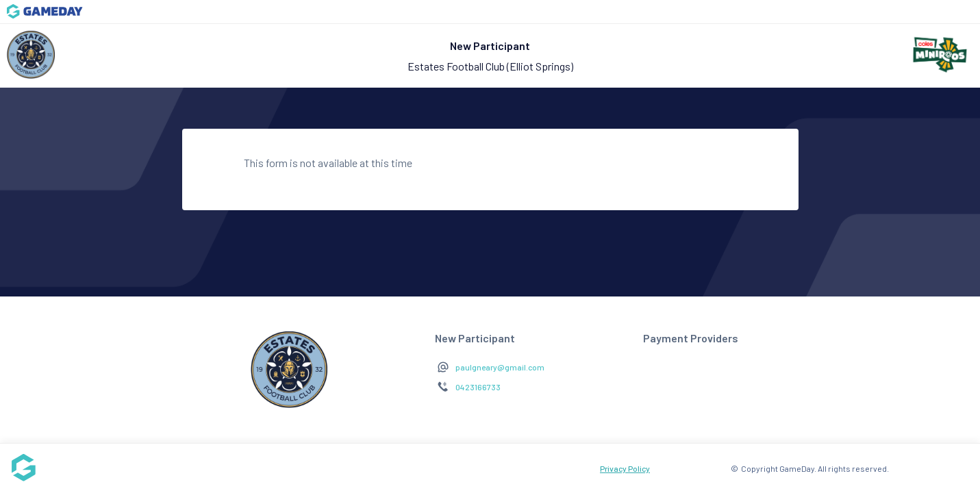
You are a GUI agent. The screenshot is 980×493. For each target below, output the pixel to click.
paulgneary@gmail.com (500, 367)
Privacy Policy (625, 468)
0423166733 (478, 387)
